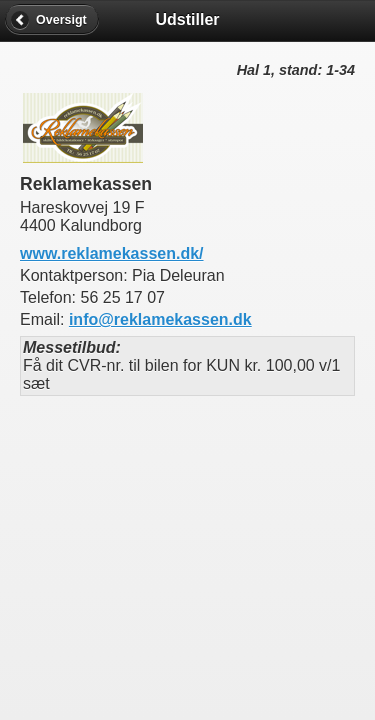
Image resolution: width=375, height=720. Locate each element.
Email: (44, 319)
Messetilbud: (72, 347)
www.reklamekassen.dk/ (112, 253)
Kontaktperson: (76, 275)
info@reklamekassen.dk (160, 319)
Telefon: (50, 297)
